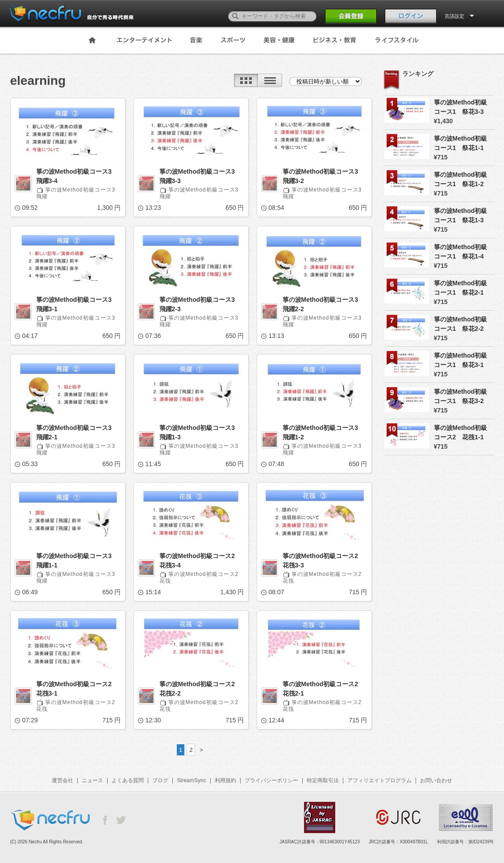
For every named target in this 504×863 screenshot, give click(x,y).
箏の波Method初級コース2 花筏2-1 (324, 689)
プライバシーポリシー (271, 780)
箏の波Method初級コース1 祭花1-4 (461, 252)
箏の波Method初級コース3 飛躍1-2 (324, 432)
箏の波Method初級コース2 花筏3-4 (200, 561)
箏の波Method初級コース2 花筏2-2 (200, 689)
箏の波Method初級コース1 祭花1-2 (461, 179)
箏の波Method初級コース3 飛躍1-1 (77, 561)
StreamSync (191, 780)
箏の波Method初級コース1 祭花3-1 (461, 360)
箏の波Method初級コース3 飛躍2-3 (200, 304)
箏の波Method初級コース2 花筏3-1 (77, 689)
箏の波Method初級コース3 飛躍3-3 (200, 176)
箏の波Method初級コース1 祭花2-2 (461, 324)
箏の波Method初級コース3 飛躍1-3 (200, 432)
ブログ (160, 780)
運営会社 (62, 780)
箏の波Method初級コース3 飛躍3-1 (77, 304)
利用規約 (225, 780)
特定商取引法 (323, 780)
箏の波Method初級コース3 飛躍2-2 (324, 304)
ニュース (92, 780)
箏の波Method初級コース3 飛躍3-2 (324, 176)
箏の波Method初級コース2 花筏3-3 (324, 561)
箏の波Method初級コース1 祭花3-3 (461, 107)
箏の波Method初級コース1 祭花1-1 (461, 143)
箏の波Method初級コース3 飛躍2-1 (77, 432)
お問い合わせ (436, 780)
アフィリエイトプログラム (379, 780)
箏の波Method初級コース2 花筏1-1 (461, 432)
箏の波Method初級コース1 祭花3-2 (461, 396)
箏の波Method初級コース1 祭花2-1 (461, 288)
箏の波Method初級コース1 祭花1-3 (461, 215)
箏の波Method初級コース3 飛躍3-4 (77, 176)
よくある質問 (128, 780)
